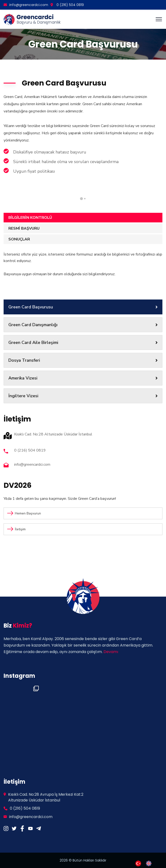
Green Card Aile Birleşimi (83, 342)
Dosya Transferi (83, 360)
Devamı (111, 652)
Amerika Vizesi (83, 378)
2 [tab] (81, 199)
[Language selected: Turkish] (146, 863)
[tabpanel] (120, 187)
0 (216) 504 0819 (67, 5)
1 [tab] (85, 199)
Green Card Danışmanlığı (83, 325)
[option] (150, 863)
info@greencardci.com (26, 5)
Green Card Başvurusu (83, 307)
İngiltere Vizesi (83, 396)
